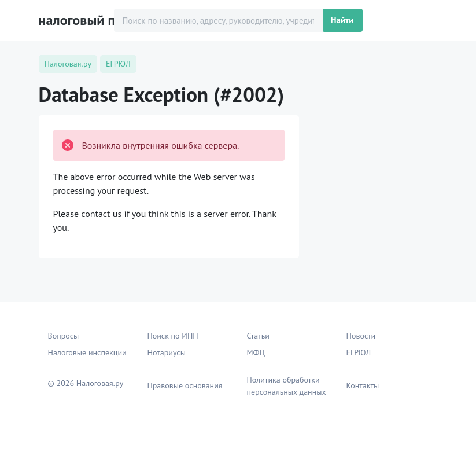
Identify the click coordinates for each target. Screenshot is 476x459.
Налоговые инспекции (87, 352)
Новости (361, 336)
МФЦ (256, 352)
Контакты (363, 385)
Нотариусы (167, 352)
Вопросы (64, 336)
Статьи (258, 336)
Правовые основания (185, 385)
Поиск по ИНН (173, 336)
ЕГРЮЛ (359, 352)
